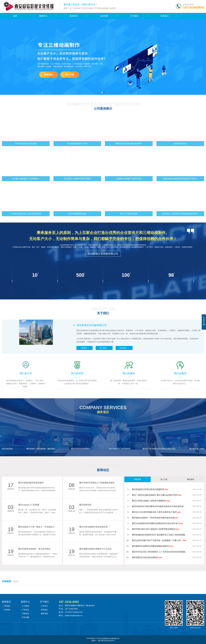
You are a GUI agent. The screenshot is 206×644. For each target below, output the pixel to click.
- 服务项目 (44, 613)
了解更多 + (85, 348)
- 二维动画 (6, 610)
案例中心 (43, 16)
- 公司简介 (44, 606)
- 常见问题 (25, 617)
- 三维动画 (6, 606)
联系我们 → (124, 348)
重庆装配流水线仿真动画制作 (147, 557)
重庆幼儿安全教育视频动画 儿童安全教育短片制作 (156, 512)
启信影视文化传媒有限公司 (103, 254)
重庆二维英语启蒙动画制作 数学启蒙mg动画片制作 (157, 495)
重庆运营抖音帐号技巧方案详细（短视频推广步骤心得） (159, 540)
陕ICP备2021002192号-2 (106, 641)
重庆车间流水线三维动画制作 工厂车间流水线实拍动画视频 (160, 552)
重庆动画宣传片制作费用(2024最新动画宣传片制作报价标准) (160, 506)
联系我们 (165, 16)
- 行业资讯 (25, 610)
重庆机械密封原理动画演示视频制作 (150, 489)
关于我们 (134, 16)
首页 (15, 16)
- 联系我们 (44, 610)
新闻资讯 (74, 16)
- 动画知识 (25, 613)
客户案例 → (104, 348)
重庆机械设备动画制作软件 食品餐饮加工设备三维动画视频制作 (160, 535)
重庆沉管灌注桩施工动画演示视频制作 (151, 501)
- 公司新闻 (25, 606)
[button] (102, 92)
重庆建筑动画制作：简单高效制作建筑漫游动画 (155, 518)
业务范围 (104, 16)
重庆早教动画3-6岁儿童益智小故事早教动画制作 (155, 529)
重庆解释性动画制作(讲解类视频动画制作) (153, 546)
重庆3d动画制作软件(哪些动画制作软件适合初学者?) (157, 523)
